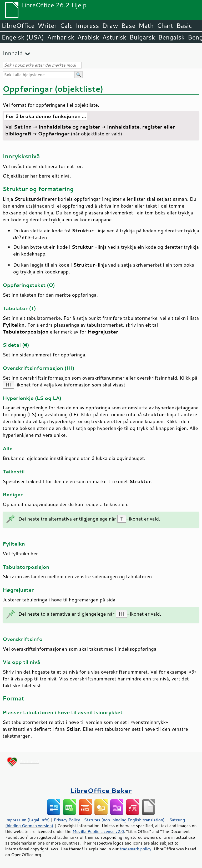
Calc (66, 26)
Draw (110, 26)
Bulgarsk (142, 37)
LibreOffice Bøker (101, 790)
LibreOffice (18, 26)
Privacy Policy (67, 820)
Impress (87, 26)
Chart (165, 26)
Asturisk (114, 37)
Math (146, 26)
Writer (47, 26)
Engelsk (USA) (23, 37)
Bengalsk (171, 37)
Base (128, 26)
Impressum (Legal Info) (27, 820)
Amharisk (61, 37)
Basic (184, 26)
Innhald (13, 53)
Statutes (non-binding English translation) (124, 820)
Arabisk (88, 37)
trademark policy (135, 849)
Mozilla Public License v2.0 (98, 831)
